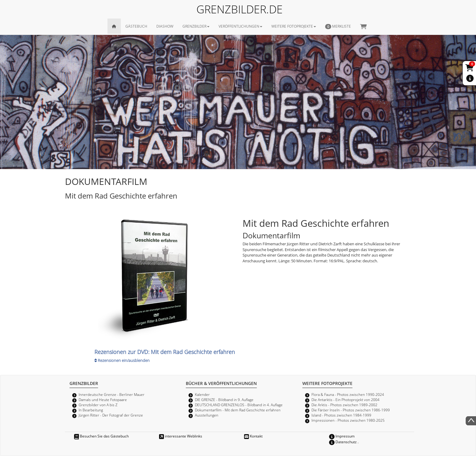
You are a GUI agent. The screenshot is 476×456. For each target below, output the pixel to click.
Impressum (342, 436)
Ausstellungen (207, 415)
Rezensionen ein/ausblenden (122, 360)
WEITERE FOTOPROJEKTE (294, 26)
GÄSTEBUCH (136, 26)
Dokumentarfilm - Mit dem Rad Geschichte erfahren (238, 410)
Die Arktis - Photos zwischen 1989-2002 (344, 405)
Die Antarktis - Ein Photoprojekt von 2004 (345, 400)
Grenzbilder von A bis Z (98, 405)
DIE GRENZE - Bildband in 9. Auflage (224, 400)
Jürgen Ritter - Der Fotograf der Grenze (111, 415)
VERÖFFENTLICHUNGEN (240, 26)
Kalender (202, 394)
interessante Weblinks (181, 436)
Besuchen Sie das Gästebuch (101, 436)
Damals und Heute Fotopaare (103, 400)
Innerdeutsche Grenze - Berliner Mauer (112, 394)
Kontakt (253, 436)
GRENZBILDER (196, 26)
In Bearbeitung (91, 410)
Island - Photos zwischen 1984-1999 (341, 415)
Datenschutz (343, 442)
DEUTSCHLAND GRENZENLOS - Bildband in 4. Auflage (239, 405)
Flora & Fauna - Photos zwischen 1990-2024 (348, 394)
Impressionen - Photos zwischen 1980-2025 (348, 420)
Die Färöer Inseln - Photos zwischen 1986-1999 (351, 410)
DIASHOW (165, 26)
